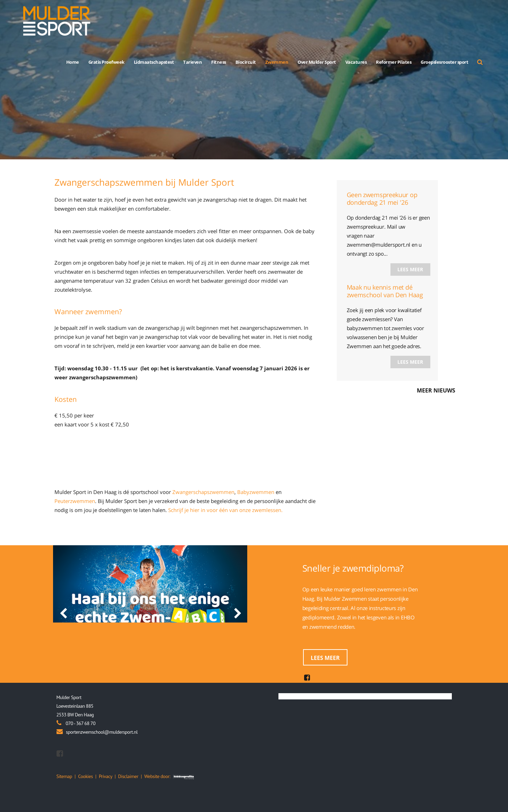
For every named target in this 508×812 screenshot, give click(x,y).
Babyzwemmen (256, 492)
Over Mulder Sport (317, 62)
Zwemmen (277, 62)
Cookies (85, 776)
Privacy (105, 776)
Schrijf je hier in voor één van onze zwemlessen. (225, 510)
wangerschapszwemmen (205, 492)
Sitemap (64, 776)
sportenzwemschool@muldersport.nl (102, 732)
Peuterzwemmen (75, 501)
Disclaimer (128, 776)
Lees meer (410, 269)
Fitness (219, 62)
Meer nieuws (436, 390)
